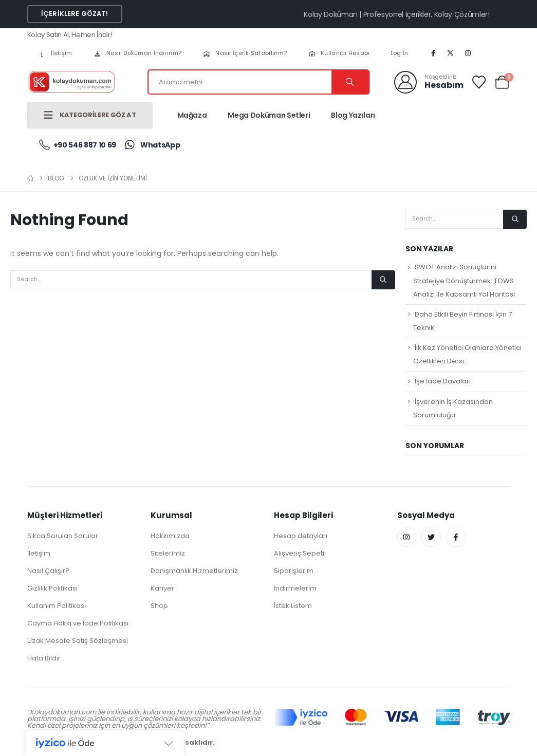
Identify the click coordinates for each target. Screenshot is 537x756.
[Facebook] (433, 53)
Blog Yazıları (353, 115)
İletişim (55, 53)
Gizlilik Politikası (52, 588)
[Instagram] (468, 53)
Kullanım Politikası (57, 606)
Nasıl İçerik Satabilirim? (244, 53)
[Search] (350, 82)
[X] (451, 53)
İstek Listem (293, 606)
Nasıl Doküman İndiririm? (137, 53)
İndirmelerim (295, 588)
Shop (159, 606)
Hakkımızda (170, 536)
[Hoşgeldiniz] (429, 82)
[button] (75, 14)
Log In (400, 53)
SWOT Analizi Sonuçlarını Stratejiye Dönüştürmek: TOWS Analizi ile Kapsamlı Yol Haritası (464, 280)
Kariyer (162, 588)
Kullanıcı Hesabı (338, 53)
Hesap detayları (301, 536)
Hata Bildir (44, 658)
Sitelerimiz (168, 553)
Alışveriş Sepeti (299, 553)
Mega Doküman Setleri (269, 115)
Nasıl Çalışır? (48, 571)
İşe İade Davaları (443, 381)
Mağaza (192, 115)
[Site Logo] (71, 82)
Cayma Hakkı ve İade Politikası (78, 623)
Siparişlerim (294, 571)
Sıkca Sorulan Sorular (63, 536)
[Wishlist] (479, 82)
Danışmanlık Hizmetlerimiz (194, 571)
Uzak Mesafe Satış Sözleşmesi (78, 641)
